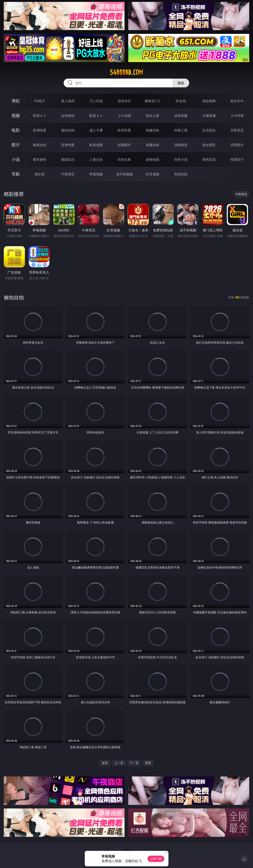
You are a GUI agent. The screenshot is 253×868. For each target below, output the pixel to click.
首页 (105, 763)
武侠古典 (124, 159)
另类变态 (237, 130)
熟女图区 (209, 145)
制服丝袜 (153, 130)
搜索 (181, 83)
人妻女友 (96, 159)
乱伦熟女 (209, 130)
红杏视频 (153, 174)
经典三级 (181, 130)
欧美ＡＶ (96, 116)
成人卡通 (96, 130)
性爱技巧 (237, 159)
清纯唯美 (181, 145)
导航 (16, 174)
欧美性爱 (124, 130)
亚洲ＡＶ (40, 116)
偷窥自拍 (40, 145)
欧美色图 (96, 145)
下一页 (134, 763)
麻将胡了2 (152, 101)
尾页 (148, 763)
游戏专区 (124, 101)
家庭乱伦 (68, 159)
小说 (16, 159)
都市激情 (40, 159)
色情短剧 (181, 174)
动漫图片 (124, 145)
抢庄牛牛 (237, 101)
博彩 (16, 101)
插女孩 (40, 174)
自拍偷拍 (68, 116)
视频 (16, 115)
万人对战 (96, 101)
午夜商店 (68, 174)
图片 (16, 145)
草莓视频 (96, 174)
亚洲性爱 (40, 130)
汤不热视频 (124, 174)
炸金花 (181, 101)
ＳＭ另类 (237, 116)
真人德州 (68, 101)
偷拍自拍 (68, 130)
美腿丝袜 (153, 145)
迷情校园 (153, 159)
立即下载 (156, 859)
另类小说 (181, 159)
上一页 (119, 763)
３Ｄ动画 (124, 116)
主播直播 (209, 116)
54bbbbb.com (126, 72)
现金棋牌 (209, 101)
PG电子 (40, 101)
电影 (16, 130)
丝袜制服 (181, 116)
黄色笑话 (209, 159)
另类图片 (237, 145)
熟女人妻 (153, 116)
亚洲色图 (68, 145)
